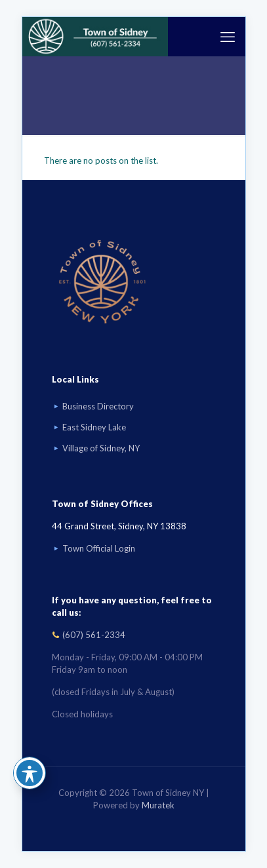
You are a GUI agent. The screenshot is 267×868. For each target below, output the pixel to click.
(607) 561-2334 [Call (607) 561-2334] (94, 635)
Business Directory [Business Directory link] (98, 406)
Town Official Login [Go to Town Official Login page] (99, 548)
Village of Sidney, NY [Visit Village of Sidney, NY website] (101, 448)
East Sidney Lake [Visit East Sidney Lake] (94, 427)
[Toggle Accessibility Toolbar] (30, 773)
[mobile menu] (228, 37)
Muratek (158, 805)
